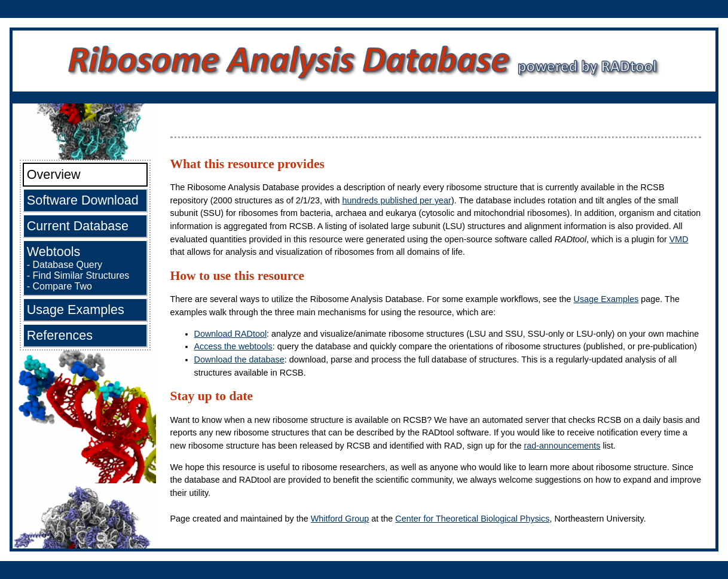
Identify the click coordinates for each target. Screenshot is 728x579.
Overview (54, 174)
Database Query (68, 265)
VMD (679, 239)
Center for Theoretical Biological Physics (472, 519)
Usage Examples (76, 310)
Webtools (54, 252)
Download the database (239, 359)
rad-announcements (562, 446)
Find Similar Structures (81, 275)
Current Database (78, 226)
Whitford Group (340, 519)
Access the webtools (233, 346)
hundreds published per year (396, 200)
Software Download (83, 200)
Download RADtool (231, 334)
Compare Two (62, 286)
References (60, 335)
